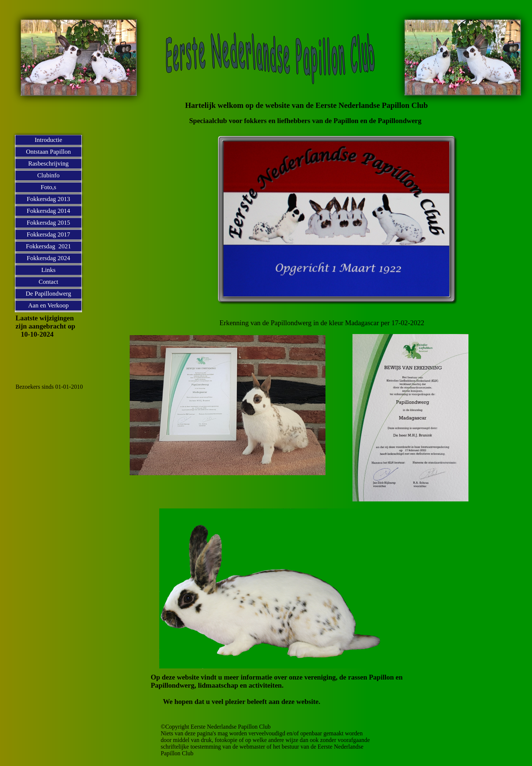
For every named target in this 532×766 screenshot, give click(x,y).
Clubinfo (48, 175)
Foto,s (48, 187)
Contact (49, 282)
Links (49, 270)
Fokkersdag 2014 (48, 211)
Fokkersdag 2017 (48, 234)
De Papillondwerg (49, 294)
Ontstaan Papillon (48, 152)
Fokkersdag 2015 (48, 223)
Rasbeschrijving (48, 164)
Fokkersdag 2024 (48, 258)
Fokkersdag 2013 (48, 199)
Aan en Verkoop (48, 305)
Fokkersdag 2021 (48, 246)
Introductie (49, 140)
